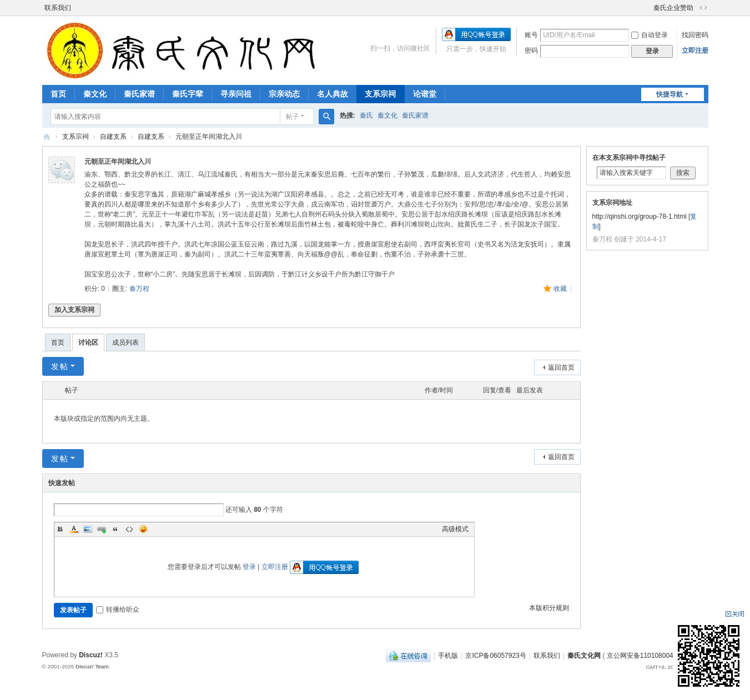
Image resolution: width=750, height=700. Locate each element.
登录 (249, 567)
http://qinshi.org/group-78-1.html (640, 216)
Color (74, 529)
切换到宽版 (703, 8)
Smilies (143, 529)
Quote (115, 529)
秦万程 (139, 289)
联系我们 (58, 8)
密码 (531, 51)
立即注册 (695, 51)
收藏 (560, 289)
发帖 (60, 366)
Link (102, 529)
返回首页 (561, 367)
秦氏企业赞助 (673, 8)
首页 (58, 94)
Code (129, 529)
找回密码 (695, 35)
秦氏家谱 (139, 94)
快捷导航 (670, 94)
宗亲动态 (284, 94)
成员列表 (125, 343)
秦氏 (366, 115)
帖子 (293, 117)
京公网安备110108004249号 (649, 656)
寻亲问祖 (236, 94)
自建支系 (113, 137)
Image (88, 529)
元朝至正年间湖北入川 (209, 137)
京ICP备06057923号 (495, 656)
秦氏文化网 (47, 137)
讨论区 (88, 343)
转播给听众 (118, 610)
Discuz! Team (92, 666)
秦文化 (95, 94)
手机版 (448, 656)
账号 (531, 35)
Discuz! (91, 655)
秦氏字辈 (188, 94)
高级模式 (455, 529)
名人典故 (333, 94)
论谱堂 (425, 94)
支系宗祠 (380, 94)
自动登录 (650, 35)
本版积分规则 (549, 608)
